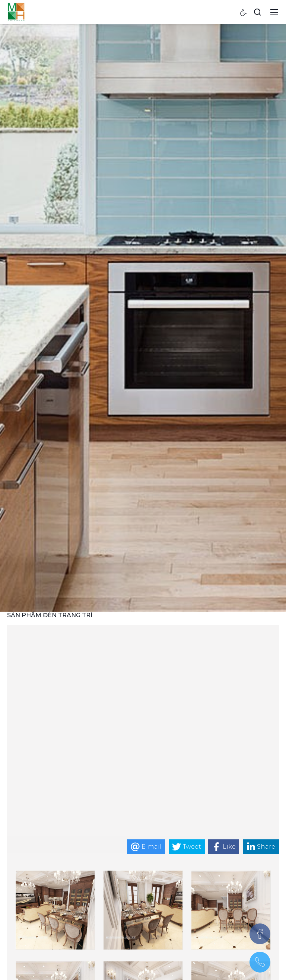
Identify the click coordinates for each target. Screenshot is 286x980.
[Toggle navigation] (274, 12)
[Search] (257, 12)
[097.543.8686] (260, 962)
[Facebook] (260, 934)
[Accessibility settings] (244, 12)
